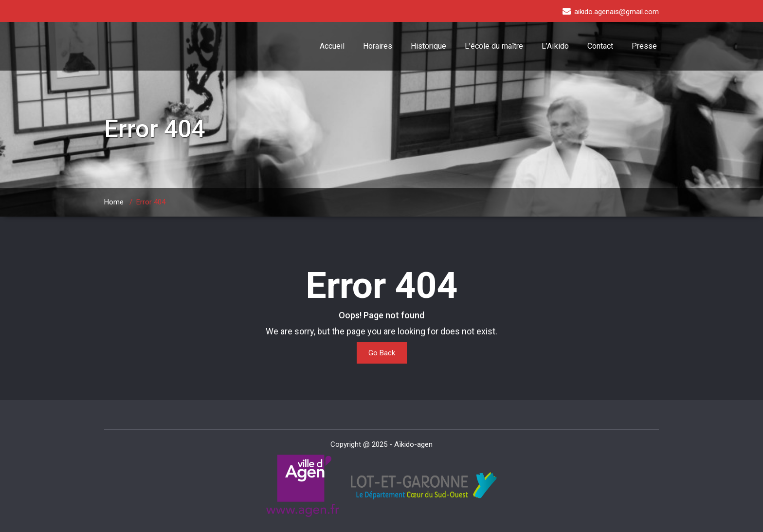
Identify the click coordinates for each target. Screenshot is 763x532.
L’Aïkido (555, 46)
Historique (428, 46)
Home (114, 202)
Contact (600, 46)
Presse (644, 46)
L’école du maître (494, 46)
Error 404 (151, 202)
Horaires (378, 46)
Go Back (382, 353)
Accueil (332, 46)
